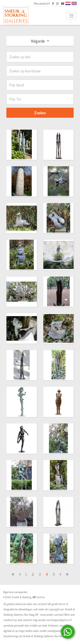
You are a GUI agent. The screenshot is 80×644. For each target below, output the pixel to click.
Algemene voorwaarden (15, 592)
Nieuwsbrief (42, 3)
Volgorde (38, 41)
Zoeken (40, 113)
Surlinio (41, 597)
